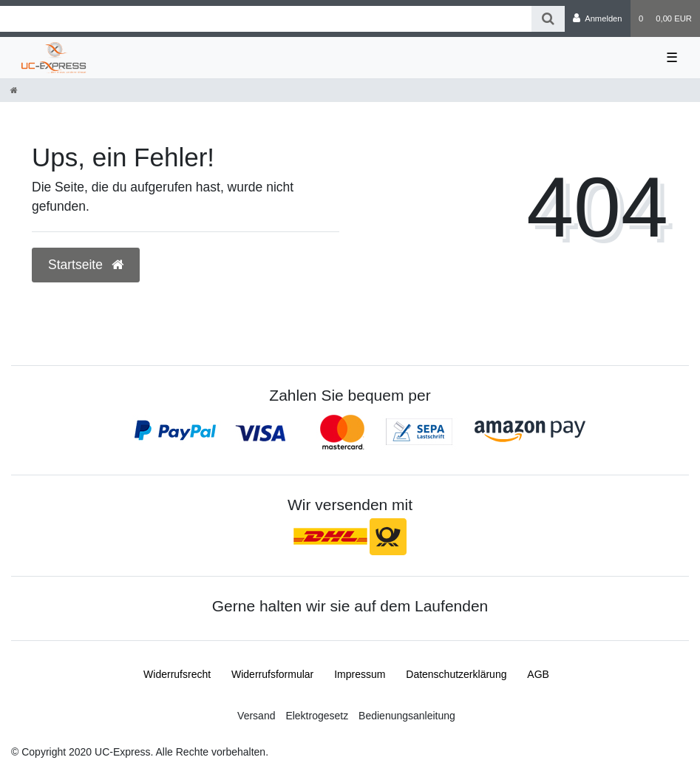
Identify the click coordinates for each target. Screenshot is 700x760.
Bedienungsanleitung (407, 716)
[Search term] (266, 19)
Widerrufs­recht (177, 674)
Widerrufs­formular (272, 674)
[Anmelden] (598, 18)
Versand (256, 716)
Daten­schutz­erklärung (456, 674)
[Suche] (548, 19)
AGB (538, 674)
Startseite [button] (86, 265)
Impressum (360, 674)
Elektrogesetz (317, 716)
